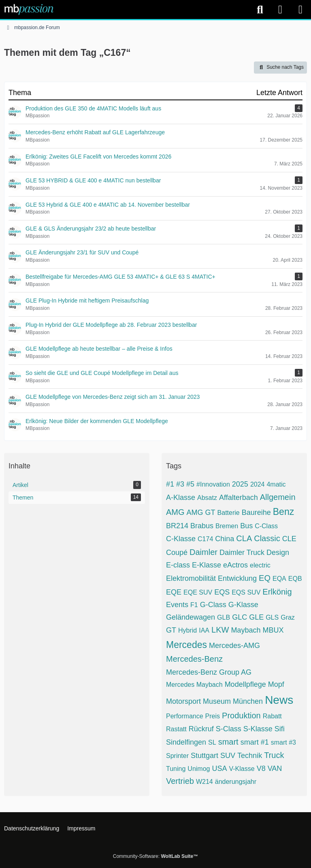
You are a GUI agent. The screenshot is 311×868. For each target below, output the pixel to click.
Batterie (229, 513)
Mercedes (186, 645)
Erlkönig (277, 592)
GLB (224, 617)
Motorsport (183, 701)
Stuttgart (204, 756)
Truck (274, 755)
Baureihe (256, 512)
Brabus (202, 526)
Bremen (227, 526)
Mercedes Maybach (194, 685)
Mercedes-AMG (234, 646)
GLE (256, 617)
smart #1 (255, 742)
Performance (185, 716)
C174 (205, 539)
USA (219, 768)
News (279, 700)
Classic (267, 538)
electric (260, 565)
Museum (217, 701)
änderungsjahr (236, 782)
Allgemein (278, 497)
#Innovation (213, 484)
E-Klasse (207, 565)
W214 (204, 782)
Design (278, 553)
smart (228, 742)
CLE (289, 539)
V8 (261, 768)
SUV (228, 756)
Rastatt (176, 729)
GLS (272, 617)
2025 (240, 484)
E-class (178, 565)
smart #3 (283, 742)
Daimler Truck (242, 553)
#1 (170, 484)
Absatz (207, 498)
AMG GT (201, 512)
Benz (283, 512)
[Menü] (300, 10)
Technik (250, 756)
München (248, 701)
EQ (265, 578)
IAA (204, 630)
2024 (258, 484)
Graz (288, 617)
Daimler (203, 552)
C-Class (266, 526)
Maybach (246, 630)
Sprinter (177, 756)
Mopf (276, 684)
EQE (174, 592)
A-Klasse (181, 498)
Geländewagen (191, 617)
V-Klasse (242, 769)
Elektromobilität (191, 578)
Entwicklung (237, 578)
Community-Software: (155, 856)
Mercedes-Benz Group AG (209, 672)
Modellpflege (245, 684)
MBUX (273, 630)
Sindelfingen (186, 742)
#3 (180, 484)
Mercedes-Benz (194, 659)
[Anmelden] (280, 10)
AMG (175, 512)
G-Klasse (243, 605)
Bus (246, 526)
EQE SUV (198, 592)
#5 (190, 484)
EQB (295, 579)
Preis (213, 716)
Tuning (176, 769)
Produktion (241, 716)
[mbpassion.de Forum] (29, 9)
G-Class (213, 605)
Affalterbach (239, 498)
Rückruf (201, 729)
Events (177, 605)
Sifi (280, 729)
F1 (194, 605)
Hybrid (187, 630)
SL (212, 742)
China (225, 539)
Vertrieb (180, 781)
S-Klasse (258, 729)
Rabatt (272, 716)
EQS (222, 592)
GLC (240, 617)
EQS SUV (246, 592)
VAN (275, 768)
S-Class (229, 729)
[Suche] (260, 10)
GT (171, 630)
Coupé (177, 553)
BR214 (177, 526)
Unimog (199, 769)
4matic (276, 484)
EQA (279, 579)
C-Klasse (181, 539)
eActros (235, 565)
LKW (220, 630)
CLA (244, 538)
